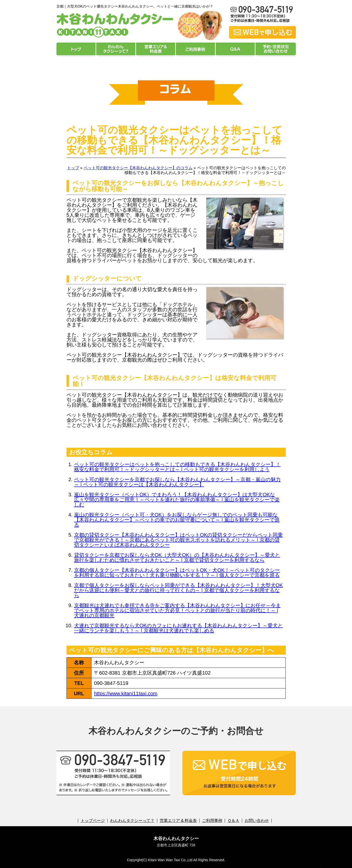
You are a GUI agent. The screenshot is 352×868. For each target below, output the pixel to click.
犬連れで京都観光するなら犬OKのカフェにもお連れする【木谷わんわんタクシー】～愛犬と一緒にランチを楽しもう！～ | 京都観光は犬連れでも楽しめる (179, 628)
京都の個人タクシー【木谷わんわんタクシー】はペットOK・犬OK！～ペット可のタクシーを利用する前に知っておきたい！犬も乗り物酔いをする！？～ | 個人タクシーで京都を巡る (177, 573)
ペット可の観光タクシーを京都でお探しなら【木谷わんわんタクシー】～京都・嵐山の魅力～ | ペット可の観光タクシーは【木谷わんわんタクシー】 (177, 482)
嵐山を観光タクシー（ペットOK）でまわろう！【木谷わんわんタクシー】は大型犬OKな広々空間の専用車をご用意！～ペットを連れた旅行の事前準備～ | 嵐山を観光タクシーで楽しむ (177, 500)
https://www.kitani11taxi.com (126, 693)
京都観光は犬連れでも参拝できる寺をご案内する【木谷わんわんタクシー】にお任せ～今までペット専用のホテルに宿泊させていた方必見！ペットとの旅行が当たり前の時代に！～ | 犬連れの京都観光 (177, 610)
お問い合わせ (257, 821)
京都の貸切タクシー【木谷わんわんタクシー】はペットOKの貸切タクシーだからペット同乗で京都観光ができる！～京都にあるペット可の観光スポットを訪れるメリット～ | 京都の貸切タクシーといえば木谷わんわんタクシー (179, 540)
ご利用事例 (195, 49)
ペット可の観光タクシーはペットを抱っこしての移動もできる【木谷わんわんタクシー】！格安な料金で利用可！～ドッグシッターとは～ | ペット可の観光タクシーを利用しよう (177, 467)
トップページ (76, 49)
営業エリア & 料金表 (156, 49)
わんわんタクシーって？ (116, 49)
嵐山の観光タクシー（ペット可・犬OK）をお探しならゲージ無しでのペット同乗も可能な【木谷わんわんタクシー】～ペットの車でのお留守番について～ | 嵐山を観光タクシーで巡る (177, 520)
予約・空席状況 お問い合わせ (276, 49)
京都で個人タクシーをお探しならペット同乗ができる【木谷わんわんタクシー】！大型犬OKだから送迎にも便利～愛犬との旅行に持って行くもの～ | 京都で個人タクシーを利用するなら (179, 590)
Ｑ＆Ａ (235, 49)
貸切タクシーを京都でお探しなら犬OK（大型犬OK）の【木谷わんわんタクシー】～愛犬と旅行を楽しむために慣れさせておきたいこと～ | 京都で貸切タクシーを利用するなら (177, 558)
